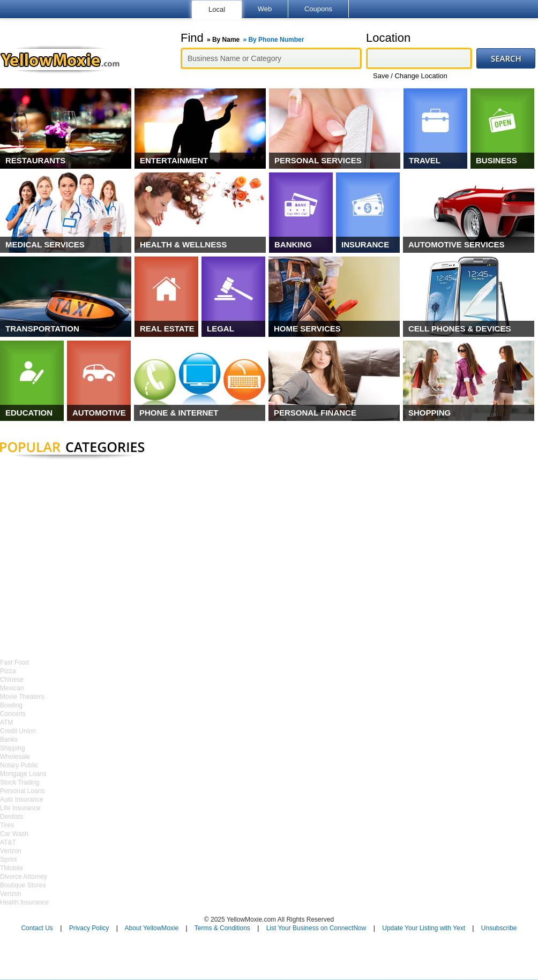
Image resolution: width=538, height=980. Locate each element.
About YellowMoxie (151, 928)
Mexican (12, 688)
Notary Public (19, 765)
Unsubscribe (499, 928)
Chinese (12, 680)
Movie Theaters (22, 697)
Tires (7, 825)
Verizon (11, 851)
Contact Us (37, 928)
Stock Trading (20, 782)
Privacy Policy (89, 928)
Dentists (12, 817)
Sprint (8, 860)
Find (242, 38)
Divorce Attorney (24, 877)
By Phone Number (276, 40)
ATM (6, 722)
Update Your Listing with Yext (424, 928)
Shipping (13, 748)
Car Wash (14, 834)
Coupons (318, 9)
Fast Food (14, 662)
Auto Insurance (22, 800)
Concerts (13, 714)
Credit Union (18, 731)
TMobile (12, 868)
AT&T (8, 842)
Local (217, 9)
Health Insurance (24, 902)
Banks (9, 740)
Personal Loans (22, 791)
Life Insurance (20, 808)
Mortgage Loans (23, 774)
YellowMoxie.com (65, 59)
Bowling (11, 705)
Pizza (8, 671)
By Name (226, 40)
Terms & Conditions (222, 928)
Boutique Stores (23, 885)
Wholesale (15, 757)
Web (265, 9)
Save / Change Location (410, 76)
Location (388, 38)
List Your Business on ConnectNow (316, 928)
